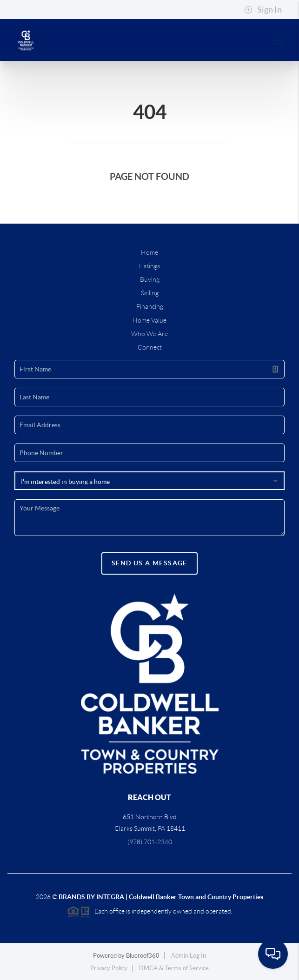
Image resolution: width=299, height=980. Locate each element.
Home (149, 252)
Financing (150, 306)
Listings (149, 266)
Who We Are (149, 334)
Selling (150, 293)
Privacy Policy (109, 968)
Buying (150, 279)
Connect (150, 347)
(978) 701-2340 (150, 842)
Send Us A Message (149, 563)
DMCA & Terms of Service (174, 968)
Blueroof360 (143, 956)
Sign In (263, 10)
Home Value (149, 320)
